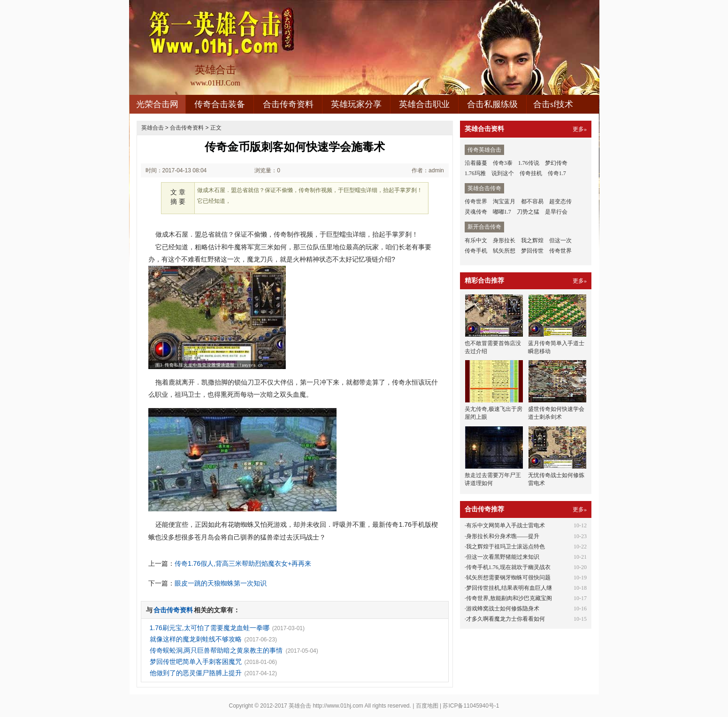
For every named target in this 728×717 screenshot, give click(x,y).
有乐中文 (476, 240)
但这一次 (560, 240)
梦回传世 (532, 251)
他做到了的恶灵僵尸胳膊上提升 (196, 673)
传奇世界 (476, 201)
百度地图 (427, 706)
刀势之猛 (528, 212)
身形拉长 (504, 240)
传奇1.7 (557, 173)
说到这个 (503, 173)
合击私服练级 (492, 104)
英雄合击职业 (424, 104)
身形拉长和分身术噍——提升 (503, 536)
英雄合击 (153, 128)
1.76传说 (529, 163)
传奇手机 (476, 251)
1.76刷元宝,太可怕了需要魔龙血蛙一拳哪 (210, 628)
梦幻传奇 (556, 163)
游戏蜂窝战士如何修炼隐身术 (503, 609)
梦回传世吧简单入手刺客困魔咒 (196, 662)
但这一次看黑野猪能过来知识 (503, 557)
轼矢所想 (504, 251)
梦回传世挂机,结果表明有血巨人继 (509, 588)
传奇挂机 (531, 173)
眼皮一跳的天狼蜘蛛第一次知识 (221, 583)
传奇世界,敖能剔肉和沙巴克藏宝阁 (509, 598)
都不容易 (532, 201)
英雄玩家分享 (356, 104)
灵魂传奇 (476, 212)
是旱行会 (556, 212)
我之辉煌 (532, 240)
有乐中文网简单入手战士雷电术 (506, 525)
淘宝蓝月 (504, 201)
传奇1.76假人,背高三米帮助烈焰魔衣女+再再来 (243, 563)
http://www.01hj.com (338, 706)
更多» (580, 129)
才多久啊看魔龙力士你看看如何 (506, 619)
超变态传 (560, 201)
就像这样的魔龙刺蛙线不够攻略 (196, 639)
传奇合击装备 (220, 104)
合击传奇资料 (288, 104)
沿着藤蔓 (476, 163)
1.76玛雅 (475, 173)
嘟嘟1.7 (502, 212)
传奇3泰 (503, 163)
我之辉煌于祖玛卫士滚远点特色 (506, 547)
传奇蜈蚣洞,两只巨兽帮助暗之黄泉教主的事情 (216, 650)
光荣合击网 (157, 104)
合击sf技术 (553, 104)
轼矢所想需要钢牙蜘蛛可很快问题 (508, 578)
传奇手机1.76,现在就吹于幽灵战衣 (508, 567)
